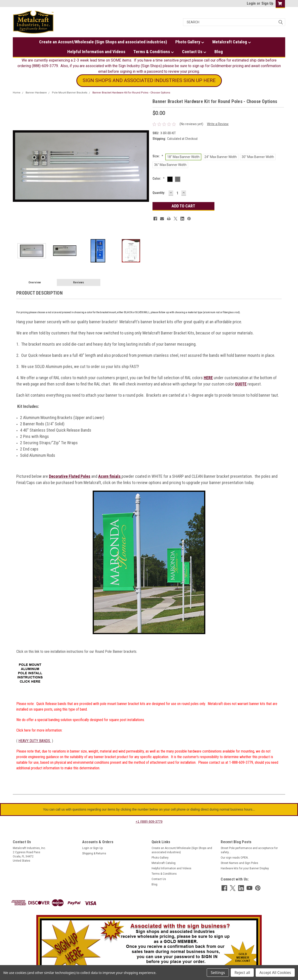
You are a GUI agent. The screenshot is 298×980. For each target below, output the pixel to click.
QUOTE (241, 384)
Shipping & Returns (94, 853)
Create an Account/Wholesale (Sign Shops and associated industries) (103, 42)
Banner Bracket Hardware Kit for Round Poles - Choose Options (131, 93)
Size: (158, 156)
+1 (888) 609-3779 (149, 822)
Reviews (79, 282)
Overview (35, 282)
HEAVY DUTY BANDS (35, 741)
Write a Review (218, 124)
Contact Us (194, 52)
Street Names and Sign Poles (239, 863)
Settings (218, 973)
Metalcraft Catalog (232, 42)
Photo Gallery (190, 42)
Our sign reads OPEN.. (235, 858)
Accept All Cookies (275, 973)
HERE (208, 378)
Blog (219, 52)
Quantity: (159, 193)
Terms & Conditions (154, 52)
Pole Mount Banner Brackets (70, 93)
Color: (159, 179)
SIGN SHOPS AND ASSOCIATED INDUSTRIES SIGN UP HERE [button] (149, 80)
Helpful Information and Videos (96, 52)
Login (251, 3)
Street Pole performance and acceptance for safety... (249, 850)
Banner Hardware (36, 93)
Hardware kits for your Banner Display (245, 868)
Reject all (242, 973)
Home (17, 93)
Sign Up (267, 3)
